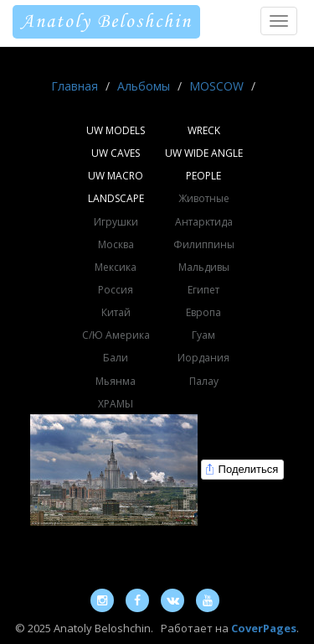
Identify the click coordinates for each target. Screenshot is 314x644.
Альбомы (144, 86)
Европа (203, 312)
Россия (116, 290)
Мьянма (116, 381)
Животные (204, 198)
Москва (116, 244)
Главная (75, 86)
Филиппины (204, 244)
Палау (204, 381)
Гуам (203, 335)
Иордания (203, 358)
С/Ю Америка (116, 335)
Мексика (116, 267)
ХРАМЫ (116, 404)
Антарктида (204, 222)
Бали (116, 358)
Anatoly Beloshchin (106, 22)
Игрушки (116, 222)
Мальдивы (204, 267)
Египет (203, 290)
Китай (116, 312)
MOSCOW (216, 86)
